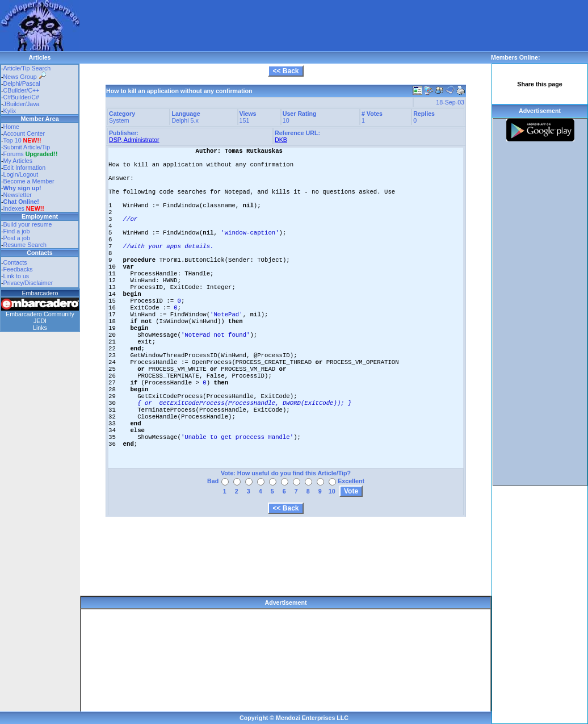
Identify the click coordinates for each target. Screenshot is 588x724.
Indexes (14, 208)
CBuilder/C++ (22, 90)
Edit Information (25, 168)
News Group (25, 77)
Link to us (16, 276)
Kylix (10, 111)
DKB (281, 140)
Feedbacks (18, 269)
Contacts (15, 262)
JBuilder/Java (22, 104)
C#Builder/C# (21, 97)
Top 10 (12, 140)
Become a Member (29, 181)
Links (40, 328)
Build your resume (28, 224)
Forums (31, 154)
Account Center (24, 133)
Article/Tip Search (27, 68)
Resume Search (25, 245)
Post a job (17, 238)
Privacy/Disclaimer (28, 283)
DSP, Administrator (134, 140)
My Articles (18, 161)
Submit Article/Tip (27, 147)
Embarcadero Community (40, 314)
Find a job (17, 231)
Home (11, 127)
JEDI (40, 321)
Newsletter (18, 195)
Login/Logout (21, 174)
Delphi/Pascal (22, 83)
